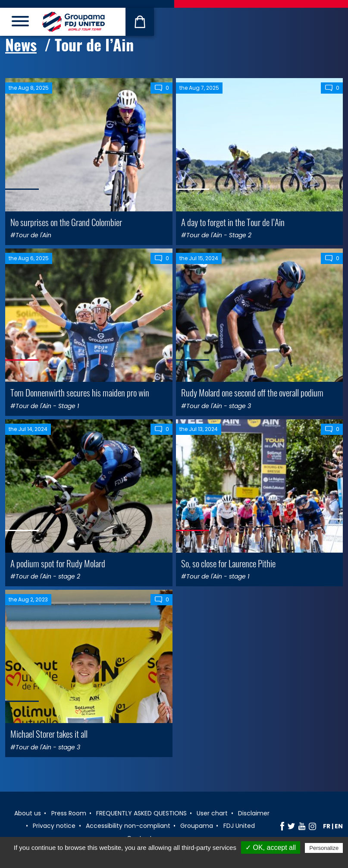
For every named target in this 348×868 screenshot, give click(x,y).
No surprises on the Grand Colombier (66, 222)
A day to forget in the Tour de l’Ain (233, 222)
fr (327, 826)
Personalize (324, 848)
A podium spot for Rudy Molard (58, 563)
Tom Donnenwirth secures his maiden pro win (80, 392)
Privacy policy (179, 859)
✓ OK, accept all (271, 848)
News (21, 44)
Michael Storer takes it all (49, 734)
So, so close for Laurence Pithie (228, 563)
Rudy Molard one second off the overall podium (252, 392)
